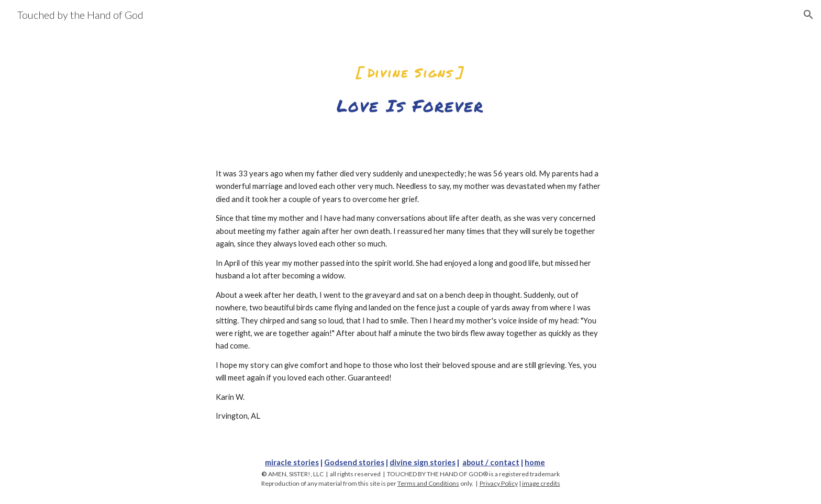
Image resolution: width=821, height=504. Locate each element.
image (531, 483)
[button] (808, 15)
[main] (410, 83)
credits (550, 483)
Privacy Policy (499, 483)
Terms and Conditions (428, 483)
